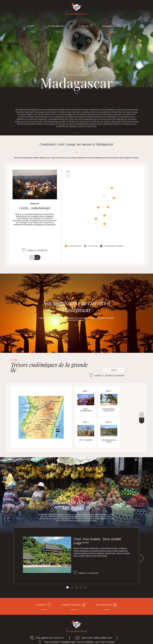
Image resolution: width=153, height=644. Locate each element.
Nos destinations (56, 26)
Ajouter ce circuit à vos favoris (109, 375)
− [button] (68, 176)
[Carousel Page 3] (76, 587)
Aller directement (76, 94)
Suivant (38, 257)
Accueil (30, 26)
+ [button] (68, 172)
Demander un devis (112, 26)
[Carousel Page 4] (81, 587)
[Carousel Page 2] (72, 587)
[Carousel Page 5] (86, 587)
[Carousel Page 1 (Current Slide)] (67, 587)
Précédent (32, 257)
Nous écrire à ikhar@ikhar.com (97, 638)
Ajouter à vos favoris (37, 250)
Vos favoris (83, 26)
